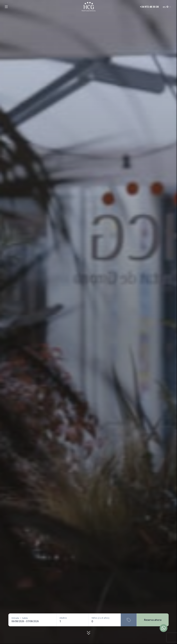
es (167, 7)
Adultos (63, 618)
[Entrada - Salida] (33, 621)
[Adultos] (72, 621)
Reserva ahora (153, 620)
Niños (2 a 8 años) (100, 618)
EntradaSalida (20, 618)
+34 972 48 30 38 (149, 7)
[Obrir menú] (6, 7)
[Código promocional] (129, 620)
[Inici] (89, 7)
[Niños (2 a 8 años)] (105, 621)
